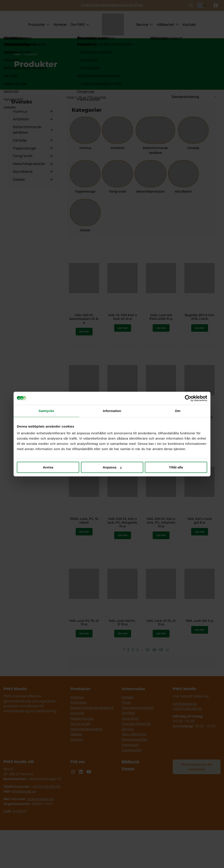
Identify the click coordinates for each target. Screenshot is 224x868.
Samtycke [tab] (46, 411)
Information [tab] (112, 411)
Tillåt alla (176, 467)
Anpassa (112, 467)
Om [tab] (178, 411)
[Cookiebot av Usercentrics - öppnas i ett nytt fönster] (188, 398)
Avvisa (48, 467)
